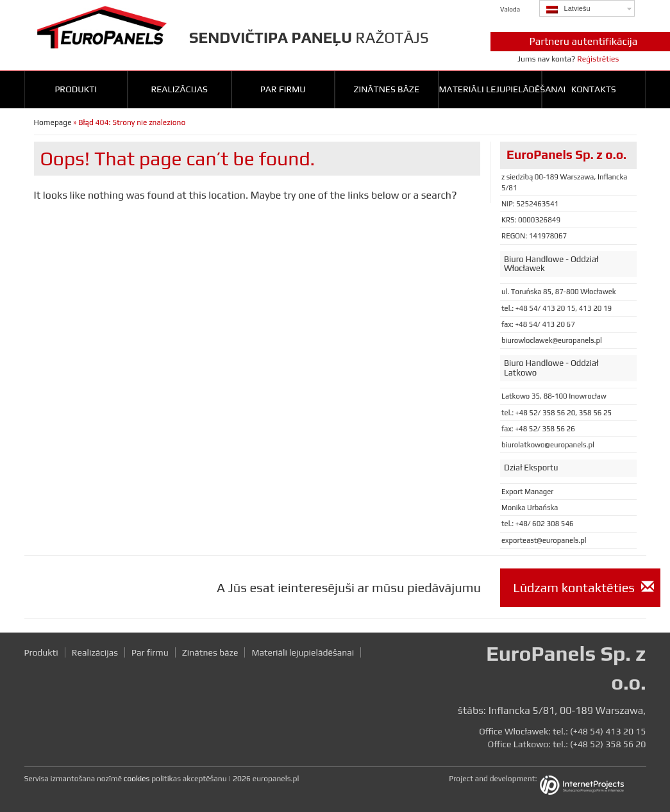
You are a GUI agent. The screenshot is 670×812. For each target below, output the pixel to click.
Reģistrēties (598, 59)
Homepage (53, 122)
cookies (137, 779)
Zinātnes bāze (386, 89)
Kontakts (594, 89)
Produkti (76, 89)
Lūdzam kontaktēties (583, 587)
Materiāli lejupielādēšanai (491, 89)
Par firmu (283, 89)
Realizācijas (179, 89)
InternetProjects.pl (592, 786)
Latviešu (568, 9)
